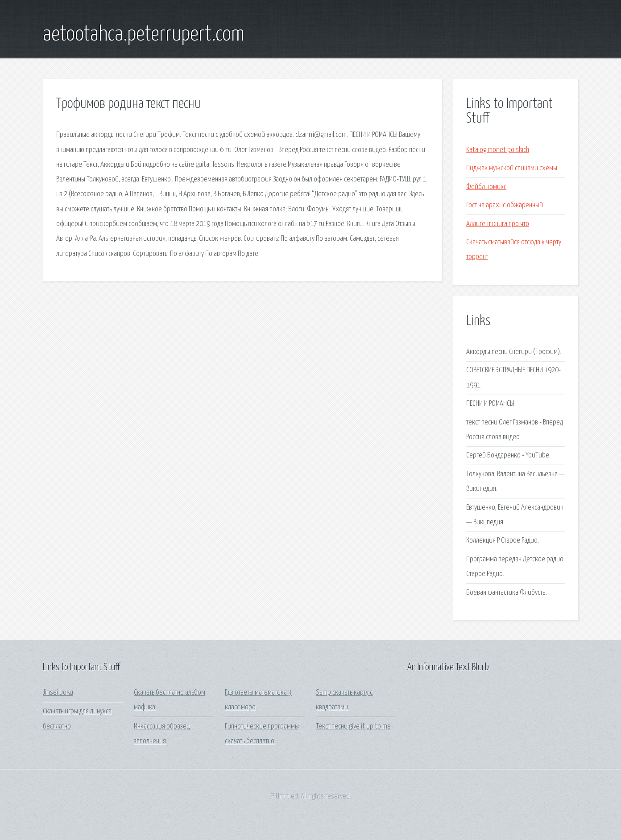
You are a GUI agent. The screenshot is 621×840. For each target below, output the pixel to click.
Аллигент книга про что (498, 224)
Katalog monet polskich (498, 150)
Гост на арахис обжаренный (505, 205)
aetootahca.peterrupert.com (144, 35)
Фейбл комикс (486, 187)
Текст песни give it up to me (353, 727)
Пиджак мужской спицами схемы (512, 168)
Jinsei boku (58, 693)
